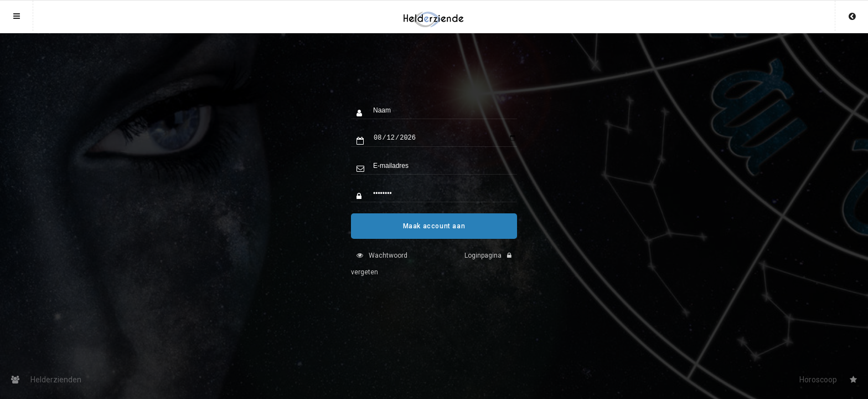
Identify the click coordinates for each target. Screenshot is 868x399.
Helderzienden (46, 380)
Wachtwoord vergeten (379, 272)
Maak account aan (434, 234)
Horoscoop (828, 380)
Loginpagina (491, 264)
